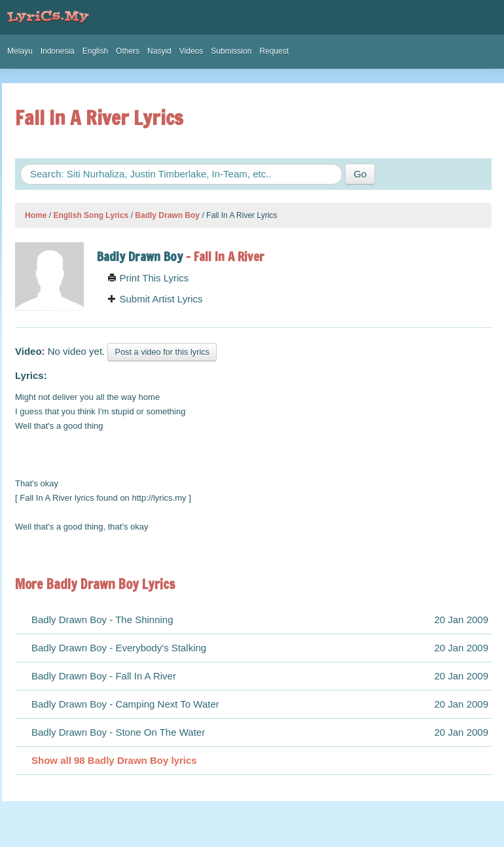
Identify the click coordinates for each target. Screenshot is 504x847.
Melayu (20, 51)
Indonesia (58, 51)
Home (36, 215)
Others (128, 51)
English (95, 51)
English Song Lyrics (91, 215)
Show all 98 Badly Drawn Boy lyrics (114, 760)
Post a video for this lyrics (162, 352)
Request (274, 51)
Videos (191, 51)
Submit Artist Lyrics (155, 299)
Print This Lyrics (148, 278)
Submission (231, 51)
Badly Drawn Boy (167, 215)
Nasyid (159, 51)
